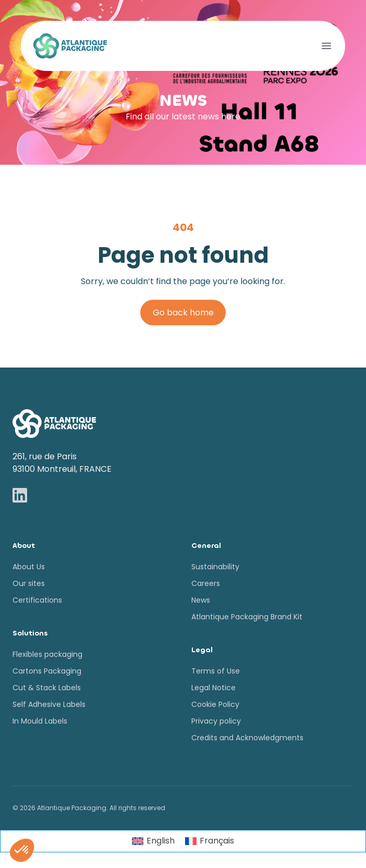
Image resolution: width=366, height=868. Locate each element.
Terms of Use (216, 671)
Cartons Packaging (47, 671)
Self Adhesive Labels (49, 704)
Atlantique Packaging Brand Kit (247, 617)
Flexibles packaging (47, 654)
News (201, 600)
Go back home (183, 313)
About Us (29, 567)
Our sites (29, 583)
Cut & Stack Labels (47, 688)
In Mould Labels (40, 721)
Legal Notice (214, 688)
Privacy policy (216, 721)
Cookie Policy (215, 704)
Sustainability (215, 567)
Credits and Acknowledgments (247, 738)
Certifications (37, 600)
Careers (206, 583)
